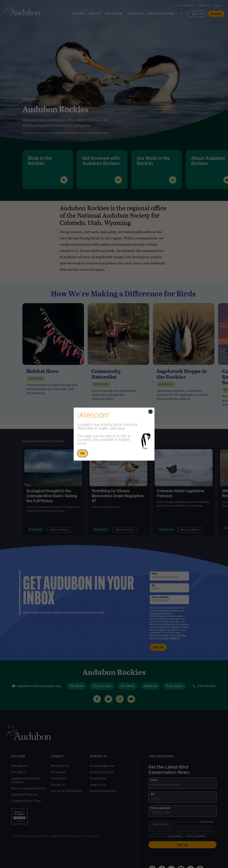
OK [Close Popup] (82, 453)
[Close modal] (150, 412)
